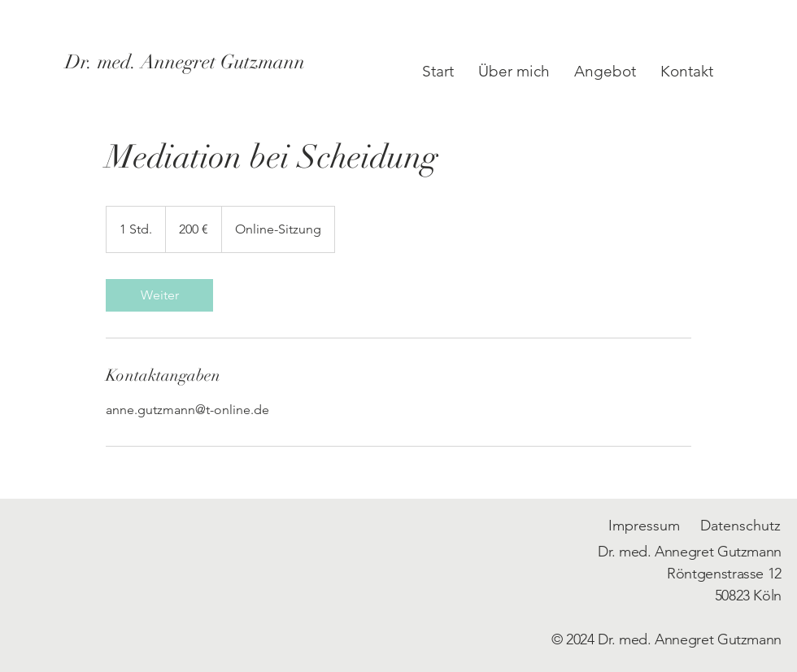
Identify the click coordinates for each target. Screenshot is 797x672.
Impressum (644, 526)
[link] (159, 295)
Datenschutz (740, 526)
